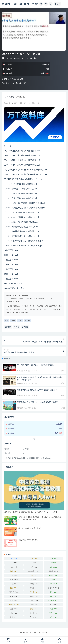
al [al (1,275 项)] (34, 559)
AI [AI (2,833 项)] (14, 559)
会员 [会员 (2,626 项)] (53, 567)
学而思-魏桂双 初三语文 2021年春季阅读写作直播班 (37, 402)
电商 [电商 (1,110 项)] (34, 596)
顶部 (59, 640)
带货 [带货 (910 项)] (53, 579)
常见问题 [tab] (21, 97)
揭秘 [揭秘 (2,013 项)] (14, 588)
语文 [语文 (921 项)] (14, 613)
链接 (25, 327)
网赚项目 (20, 383)
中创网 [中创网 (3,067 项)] (34, 567)
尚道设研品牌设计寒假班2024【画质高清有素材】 (37, 365)
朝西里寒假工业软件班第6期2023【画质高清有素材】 (38, 390)
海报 (17, 327)
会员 (26, 640)
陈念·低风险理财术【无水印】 (30, 528)
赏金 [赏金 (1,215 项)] (14, 617)
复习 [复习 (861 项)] (34, 575)
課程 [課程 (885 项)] (34, 609)
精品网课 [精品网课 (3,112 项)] (53, 600)
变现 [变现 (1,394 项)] (14, 575)
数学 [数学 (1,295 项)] (34, 592)
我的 (43, 640)
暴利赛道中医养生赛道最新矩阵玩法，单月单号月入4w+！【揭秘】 (31, 512)
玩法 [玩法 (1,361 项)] (14, 596)
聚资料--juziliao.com (40, 632)
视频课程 (20, 396)
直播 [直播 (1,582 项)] (14, 600)
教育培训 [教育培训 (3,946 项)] (53, 588)
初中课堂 (10, 58)
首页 (15, 103)
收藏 (8, 327)
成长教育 (23, 103)
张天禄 (27, 320)
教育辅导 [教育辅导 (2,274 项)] (14, 592)
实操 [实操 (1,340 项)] (14, 579)
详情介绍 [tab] (9, 97)
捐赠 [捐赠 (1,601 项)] (53, 584)
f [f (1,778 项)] (53, 559)
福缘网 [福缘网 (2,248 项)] (34, 600)
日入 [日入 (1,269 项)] (53, 592)
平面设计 (20, 371)
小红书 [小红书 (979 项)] (34, 579)
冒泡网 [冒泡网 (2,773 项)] (53, 571)
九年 (7, 320)
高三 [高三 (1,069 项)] (34, 617)
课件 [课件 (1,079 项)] (34, 613)
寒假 (20, 320)
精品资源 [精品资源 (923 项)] (14, 605)
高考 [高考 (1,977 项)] (53, 617)
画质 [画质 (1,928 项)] (53, 596)
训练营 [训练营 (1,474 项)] (53, 609)
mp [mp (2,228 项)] (14, 563)
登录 (57, 4)
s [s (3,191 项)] (34, 563)
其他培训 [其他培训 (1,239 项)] (34, 571)
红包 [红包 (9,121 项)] (34, 605)
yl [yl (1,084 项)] (53, 563)
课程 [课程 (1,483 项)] (53, 613)
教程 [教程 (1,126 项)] (34, 588)
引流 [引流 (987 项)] (14, 584)
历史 (13, 320)
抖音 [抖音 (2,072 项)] (34, 584)
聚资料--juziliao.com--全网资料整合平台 (28, 4)
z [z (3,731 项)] (14, 567)
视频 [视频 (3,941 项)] (14, 609)
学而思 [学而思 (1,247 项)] (53, 575)
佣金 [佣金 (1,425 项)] (14, 571)
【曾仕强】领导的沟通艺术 (29, 540)
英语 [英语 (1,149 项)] (53, 605)
